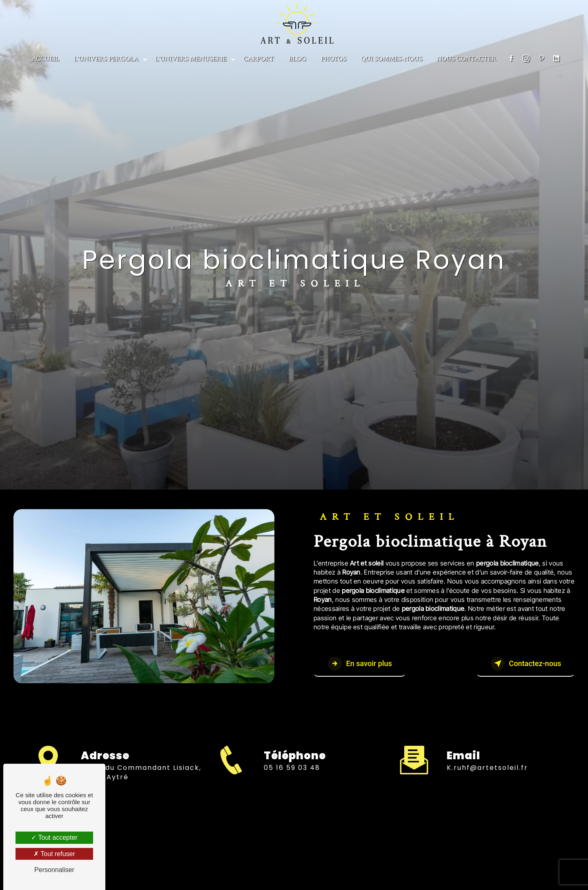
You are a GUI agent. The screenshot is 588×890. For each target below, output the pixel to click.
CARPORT (259, 58)
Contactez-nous (521, 664)
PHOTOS (334, 58)
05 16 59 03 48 (292, 775)
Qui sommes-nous (392, 58)
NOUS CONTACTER (467, 58)
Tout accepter (54, 837)
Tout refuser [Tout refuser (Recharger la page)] (54, 854)
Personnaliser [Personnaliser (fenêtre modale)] (54, 870)
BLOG (297, 58)
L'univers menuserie (191, 58)
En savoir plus (364, 664)
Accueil (46, 58)
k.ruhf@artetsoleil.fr (487, 761)
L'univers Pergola (106, 58)
